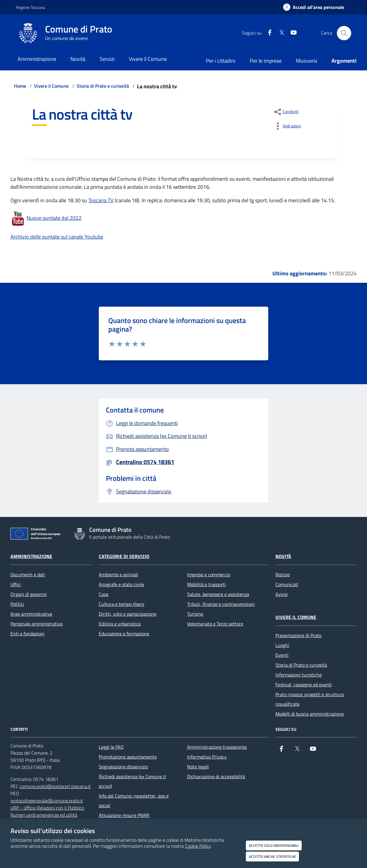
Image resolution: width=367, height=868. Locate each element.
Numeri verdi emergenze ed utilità (44, 815)
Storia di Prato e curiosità (103, 86)
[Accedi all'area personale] (314, 7)
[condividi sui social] (286, 112)
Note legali (198, 767)
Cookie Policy (198, 846)
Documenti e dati (28, 574)
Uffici (16, 584)
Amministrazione (31, 556)
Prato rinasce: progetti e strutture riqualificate (310, 699)
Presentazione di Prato (298, 635)
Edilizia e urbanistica (120, 624)
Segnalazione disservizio (123, 767)
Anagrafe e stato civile (121, 584)
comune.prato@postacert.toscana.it (55, 786)
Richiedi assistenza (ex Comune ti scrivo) (132, 781)
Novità (283, 556)
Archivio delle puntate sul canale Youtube (57, 237)
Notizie (283, 574)
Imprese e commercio (209, 574)
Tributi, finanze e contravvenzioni (221, 604)
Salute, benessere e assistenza (218, 594)
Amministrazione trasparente (217, 747)
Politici (17, 604)
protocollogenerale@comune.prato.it (47, 801)
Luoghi (282, 645)
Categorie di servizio (124, 556)
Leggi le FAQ (111, 747)
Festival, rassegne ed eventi (304, 685)
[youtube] (291, 33)
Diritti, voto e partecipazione (128, 614)
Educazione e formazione (124, 634)
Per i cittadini (221, 61)
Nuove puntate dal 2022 (54, 218)
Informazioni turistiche (299, 675)
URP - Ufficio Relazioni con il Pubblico (47, 808)
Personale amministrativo (37, 624)
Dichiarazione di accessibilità (216, 776)
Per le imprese (266, 61)
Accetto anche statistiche (272, 857)
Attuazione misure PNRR (124, 815)
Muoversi (307, 61)
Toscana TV (101, 200)
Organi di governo (28, 594)
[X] (279, 33)
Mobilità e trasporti (206, 584)
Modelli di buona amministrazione (310, 714)
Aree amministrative (31, 614)
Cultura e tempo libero (121, 604)
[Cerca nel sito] (344, 33)
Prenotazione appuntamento (128, 757)
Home (20, 86)
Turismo (195, 614)
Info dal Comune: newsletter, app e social (134, 801)
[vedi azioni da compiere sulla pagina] (287, 126)
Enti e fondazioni (27, 634)
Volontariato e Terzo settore (215, 624)
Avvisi (282, 594)
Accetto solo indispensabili (274, 845)
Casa (104, 594)
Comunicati (287, 584)
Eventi (282, 655)
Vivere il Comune (51, 86)
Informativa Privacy (207, 757)
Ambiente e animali (118, 574)
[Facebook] (267, 33)
